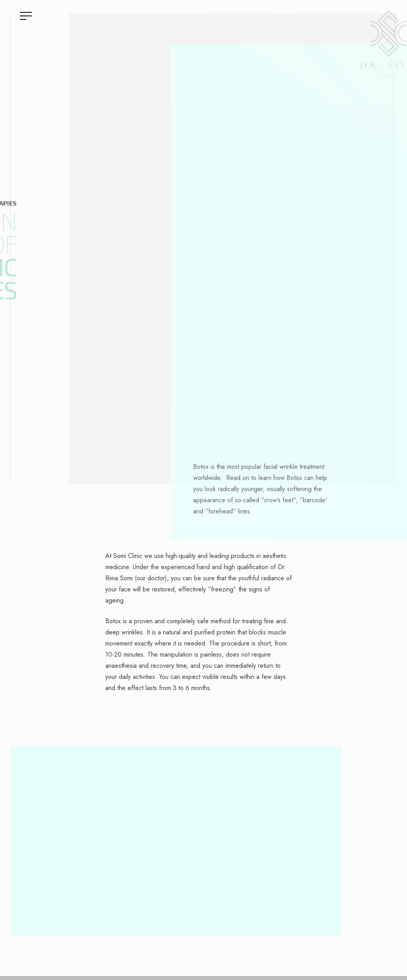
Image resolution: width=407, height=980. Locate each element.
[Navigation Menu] (26, 16)
